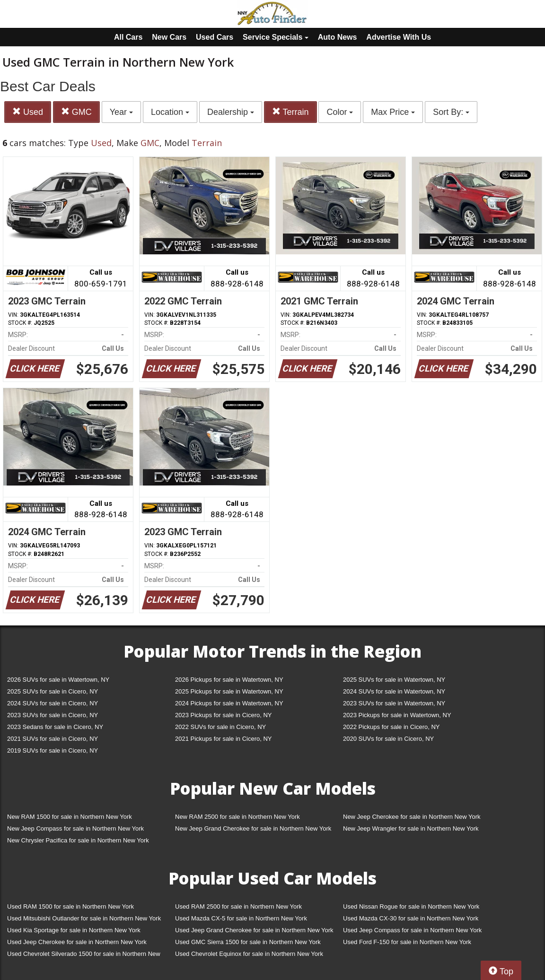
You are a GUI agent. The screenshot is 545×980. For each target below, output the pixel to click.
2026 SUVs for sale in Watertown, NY (58, 680)
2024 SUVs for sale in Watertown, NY (394, 691)
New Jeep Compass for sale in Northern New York (75, 828)
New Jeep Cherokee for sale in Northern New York (412, 817)
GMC (76, 112)
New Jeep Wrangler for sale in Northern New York (411, 828)
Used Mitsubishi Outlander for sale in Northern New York (84, 918)
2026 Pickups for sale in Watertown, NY (229, 680)
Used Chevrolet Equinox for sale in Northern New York (249, 954)
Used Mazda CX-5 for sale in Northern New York (241, 918)
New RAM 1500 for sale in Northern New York (70, 817)
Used (28, 112)
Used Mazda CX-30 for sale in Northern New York (411, 918)
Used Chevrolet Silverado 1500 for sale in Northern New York (84, 956)
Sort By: (451, 112)
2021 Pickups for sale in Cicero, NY (223, 739)
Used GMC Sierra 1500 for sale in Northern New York (248, 942)
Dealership (231, 112)
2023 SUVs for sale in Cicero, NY (53, 715)
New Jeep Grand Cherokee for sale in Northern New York (253, 828)
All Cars (128, 37)
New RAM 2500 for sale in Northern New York (237, 817)
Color (340, 112)
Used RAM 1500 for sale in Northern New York (70, 906)
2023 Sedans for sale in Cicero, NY (55, 727)
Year (121, 112)
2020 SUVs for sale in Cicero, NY (388, 739)
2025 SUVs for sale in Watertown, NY (394, 680)
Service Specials (276, 37)
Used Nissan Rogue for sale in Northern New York (411, 906)
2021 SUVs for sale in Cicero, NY (53, 739)
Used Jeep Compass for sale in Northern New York (412, 930)
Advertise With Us (399, 37)
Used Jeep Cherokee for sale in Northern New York (77, 942)
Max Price (393, 112)
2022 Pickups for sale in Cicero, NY (391, 727)
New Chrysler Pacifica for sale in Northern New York (78, 840)
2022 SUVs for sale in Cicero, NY (220, 727)
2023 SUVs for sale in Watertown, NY (394, 703)
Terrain (290, 112)
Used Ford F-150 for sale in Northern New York (407, 942)
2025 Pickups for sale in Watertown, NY (229, 691)
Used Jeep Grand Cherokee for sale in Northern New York (254, 930)
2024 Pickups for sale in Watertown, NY (229, 703)
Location (170, 112)
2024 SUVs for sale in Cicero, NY (53, 703)
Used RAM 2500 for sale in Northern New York (238, 906)
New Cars (169, 37)
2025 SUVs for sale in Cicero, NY (53, 691)
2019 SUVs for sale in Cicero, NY (53, 750)
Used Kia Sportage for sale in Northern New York (74, 930)
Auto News (338, 37)
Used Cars (215, 37)
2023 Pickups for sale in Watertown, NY (397, 715)
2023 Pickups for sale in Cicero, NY (223, 715)
